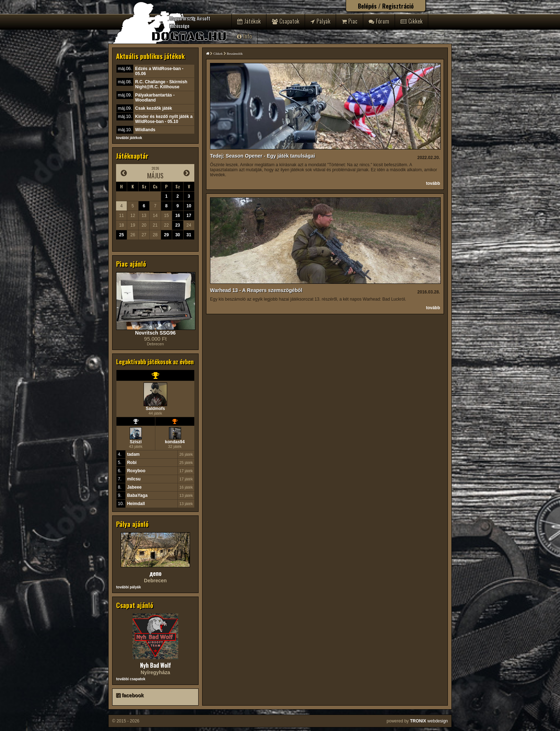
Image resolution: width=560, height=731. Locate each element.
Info (244, 36)
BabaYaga (137, 495)
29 (166, 235)
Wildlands (145, 130)
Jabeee (134, 487)
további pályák (128, 587)
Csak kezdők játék (153, 108)
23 (178, 225)
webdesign (429, 721)
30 (178, 235)
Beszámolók (235, 54)
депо (155, 573)
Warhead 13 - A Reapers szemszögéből (256, 290)
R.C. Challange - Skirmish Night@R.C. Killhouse (161, 84)
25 (122, 235)
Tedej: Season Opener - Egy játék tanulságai (262, 156)
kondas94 (175, 442)
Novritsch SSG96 (155, 333)
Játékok (249, 21)
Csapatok (286, 21)
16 (178, 216)
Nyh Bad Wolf (156, 665)
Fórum (379, 21)
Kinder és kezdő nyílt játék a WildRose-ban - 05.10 (164, 119)
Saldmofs (155, 409)
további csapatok (131, 679)
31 (189, 235)
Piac (349, 21)
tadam (133, 454)
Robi (132, 463)
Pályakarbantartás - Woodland (155, 98)
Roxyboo (136, 471)
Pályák (320, 21)
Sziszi (136, 442)
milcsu (134, 479)
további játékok (129, 138)
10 (189, 206)
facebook (130, 695)
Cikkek (411, 21)
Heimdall (136, 504)
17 (189, 216)
